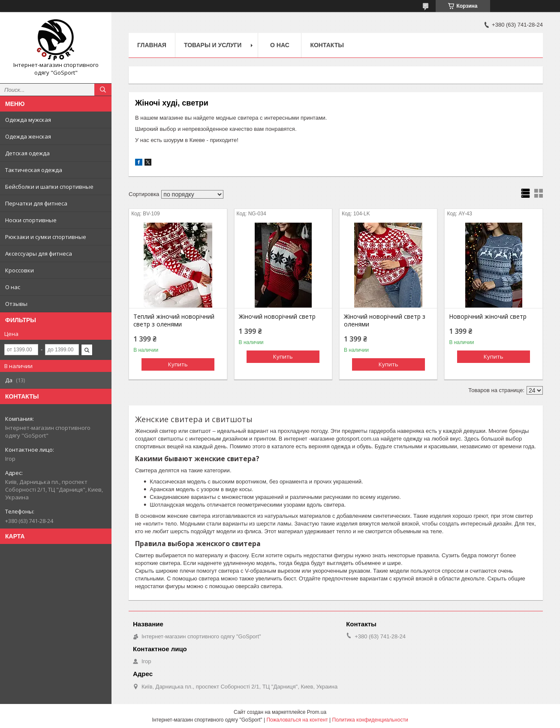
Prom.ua (317, 712)
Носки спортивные (31, 220)
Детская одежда (27, 153)
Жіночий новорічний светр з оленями (385, 320)
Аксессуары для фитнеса (39, 254)
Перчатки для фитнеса (36, 203)
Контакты (327, 45)
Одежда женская (28, 136)
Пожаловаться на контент (297, 720)
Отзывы (16, 304)
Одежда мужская (28, 120)
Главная (152, 45)
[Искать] (103, 90)
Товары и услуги (213, 45)
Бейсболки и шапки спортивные (49, 187)
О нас (13, 287)
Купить (178, 364)
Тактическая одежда (34, 170)
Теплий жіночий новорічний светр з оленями (174, 320)
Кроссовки (20, 270)
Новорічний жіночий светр (488, 317)
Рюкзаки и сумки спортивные (46, 237)
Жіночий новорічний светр (277, 317)
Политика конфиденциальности (370, 720)
